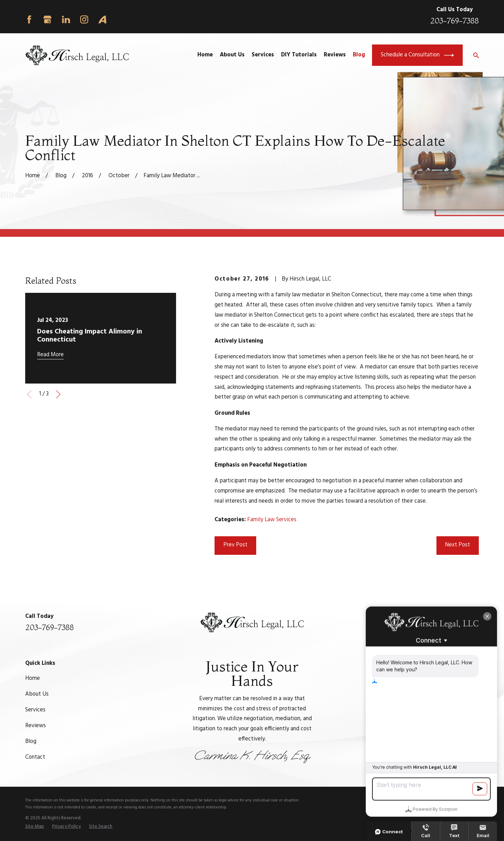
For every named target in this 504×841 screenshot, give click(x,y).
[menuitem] (35, 827)
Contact (35, 757)
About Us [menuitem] (232, 55)
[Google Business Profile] (47, 19)
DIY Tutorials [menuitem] (299, 55)
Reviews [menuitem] (335, 55)
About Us (37, 694)
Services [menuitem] (263, 55)
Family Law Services (272, 520)
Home (33, 678)
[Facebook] (29, 19)
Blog (31, 742)
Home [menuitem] (205, 55)
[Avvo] (102, 19)
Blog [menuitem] (359, 55)
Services (35, 710)
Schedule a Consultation (417, 55)
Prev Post (235, 545)
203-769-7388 (454, 21)
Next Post (457, 545)
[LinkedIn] (66, 19)
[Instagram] (84, 19)
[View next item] (58, 394)
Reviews (36, 726)
